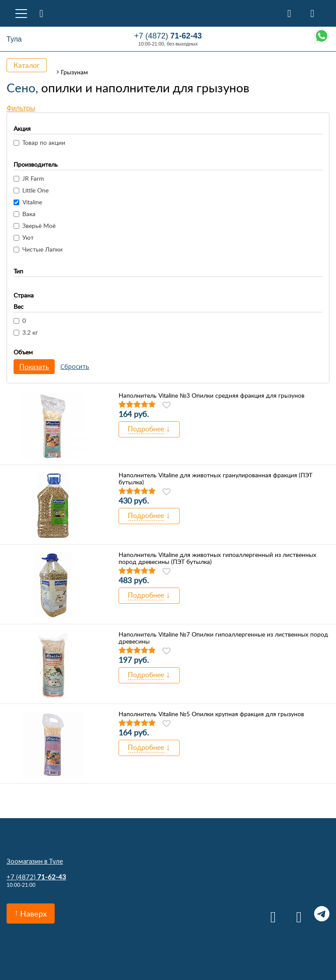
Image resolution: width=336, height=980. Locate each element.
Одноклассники (296, 914)
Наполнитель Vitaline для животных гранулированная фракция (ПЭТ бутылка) (215, 479)
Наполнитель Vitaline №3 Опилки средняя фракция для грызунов (212, 395)
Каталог (27, 65)
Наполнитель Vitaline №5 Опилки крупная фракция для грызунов (211, 714)
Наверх (33, 913)
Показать (34, 367)
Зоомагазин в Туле (35, 861)
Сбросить (75, 366)
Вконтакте (270, 914)
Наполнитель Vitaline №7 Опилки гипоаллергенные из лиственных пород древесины (223, 638)
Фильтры (21, 108)
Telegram (322, 914)
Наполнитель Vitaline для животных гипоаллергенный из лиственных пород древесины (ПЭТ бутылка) (217, 558)
